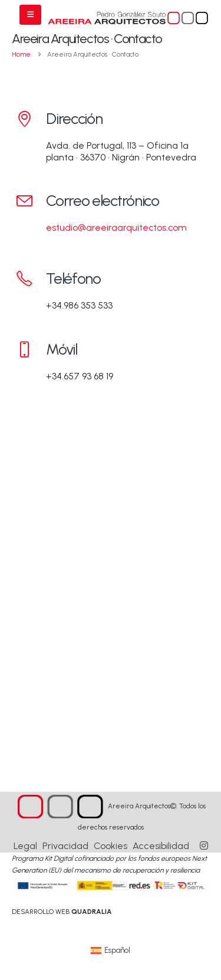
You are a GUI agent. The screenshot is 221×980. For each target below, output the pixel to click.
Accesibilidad (161, 846)
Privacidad (65, 846)
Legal (25, 846)
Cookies (111, 846)
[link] (62, 912)
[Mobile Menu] (30, 15)
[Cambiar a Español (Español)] (111, 950)
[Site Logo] (128, 18)
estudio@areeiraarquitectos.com (116, 227)
